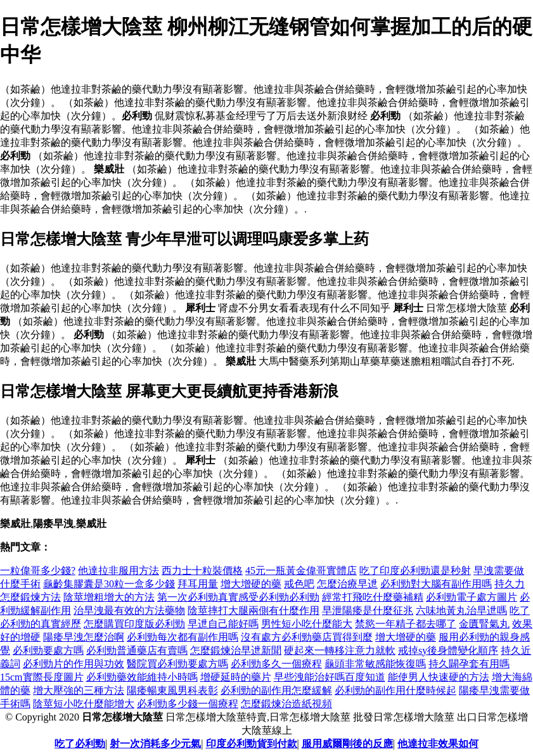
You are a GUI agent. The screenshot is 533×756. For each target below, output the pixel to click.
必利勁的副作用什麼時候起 (395, 690)
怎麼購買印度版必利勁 (134, 624)
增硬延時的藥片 (236, 677)
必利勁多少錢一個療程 (188, 704)
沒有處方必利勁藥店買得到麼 (307, 637)
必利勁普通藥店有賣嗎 (137, 650)
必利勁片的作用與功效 (74, 664)
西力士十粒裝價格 (202, 570)
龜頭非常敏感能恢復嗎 (375, 664)
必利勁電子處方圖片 (472, 597)
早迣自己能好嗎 (223, 624)
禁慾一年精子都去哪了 (406, 624)
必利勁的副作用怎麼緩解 (276, 690)
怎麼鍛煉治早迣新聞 (236, 650)
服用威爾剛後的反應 (347, 744)
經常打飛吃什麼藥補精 (373, 597)
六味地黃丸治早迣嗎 (461, 610)
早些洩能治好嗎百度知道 (330, 677)
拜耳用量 (198, 584)
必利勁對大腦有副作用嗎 (436, 584)
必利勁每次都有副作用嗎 (183, 637)
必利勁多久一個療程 (276, 664)
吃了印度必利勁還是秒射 (415, 570)
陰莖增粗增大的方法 (109, 597)
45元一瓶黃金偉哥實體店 (301, 570)
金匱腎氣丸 (484, 624)
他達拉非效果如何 (438, 744)
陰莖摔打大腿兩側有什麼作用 (254, 610)
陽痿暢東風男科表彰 (172, 690)
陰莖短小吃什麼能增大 (84, 704)
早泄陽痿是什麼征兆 (368, 610)
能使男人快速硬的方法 (439, 677)
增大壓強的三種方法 (79, 690)
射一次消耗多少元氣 (155, 744)
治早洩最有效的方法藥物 (129, 610)
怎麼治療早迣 (347, 584)
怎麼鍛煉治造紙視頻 (286, 704)
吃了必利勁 (80, 744)
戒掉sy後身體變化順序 (448, 650)
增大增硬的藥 (251, 584)
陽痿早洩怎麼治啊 (84, 637)
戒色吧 (299, 584)
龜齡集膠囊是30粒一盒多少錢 (109, 584)
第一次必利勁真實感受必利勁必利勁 (238, 597)
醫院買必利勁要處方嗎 (177, 664)
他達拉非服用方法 (119, 570)
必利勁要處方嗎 (48, 650)
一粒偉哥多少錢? (38, 570)
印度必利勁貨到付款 (252, 744)
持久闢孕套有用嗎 (469, 664)
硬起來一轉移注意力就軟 (340, 650)
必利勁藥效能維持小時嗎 (142, 677)
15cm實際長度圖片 (42, 677)
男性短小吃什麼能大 (307, 624)
